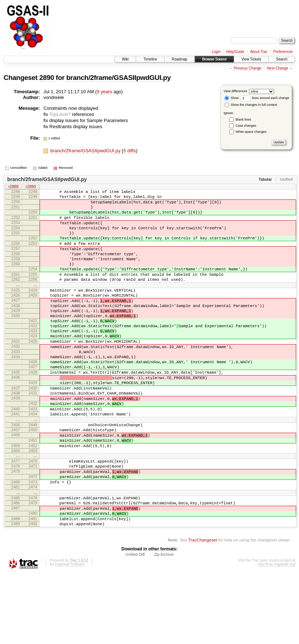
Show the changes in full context (251, 105)
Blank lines (244, 120)
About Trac (259, 52)
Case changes (246, 126)
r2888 (13, 187)
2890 (47, 78)
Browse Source (214, 59)
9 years (105, 92)
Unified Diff (135, 625)
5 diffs (129, 151)
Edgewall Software (70, 634)
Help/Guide (235, 52)
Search (282, 59)
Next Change (277, 68)
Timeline (150, 59)
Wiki (125, 59)
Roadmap (180, 59)
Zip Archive (164, 625)
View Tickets (251, 59)
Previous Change (248, 68)
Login (216, 52)
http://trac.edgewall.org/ (277, 634)
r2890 (31, 187)
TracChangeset (203, 610)
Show (232, 98)
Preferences (283, 52)
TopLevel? (60, 114)
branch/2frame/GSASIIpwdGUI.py (119, 78)
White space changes (251, 132)
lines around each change (265, 98)
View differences (236, 91)
